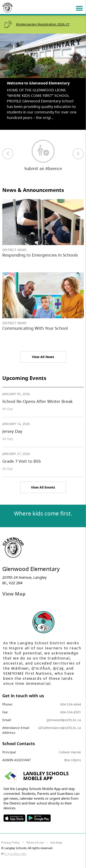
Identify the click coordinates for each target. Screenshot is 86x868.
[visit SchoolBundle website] (42, 854)
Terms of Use (35, 842)
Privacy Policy (10, 842)
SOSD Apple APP (14, 818)
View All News (43, 357)
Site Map (56, 842)
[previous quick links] (8, 154)
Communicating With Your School (35, 328)
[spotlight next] (77, 58)
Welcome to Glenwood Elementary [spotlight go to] (38, 83)
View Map (14, 594)
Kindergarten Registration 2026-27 (43, 24)
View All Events (43, 487)
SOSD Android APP (39, 818)
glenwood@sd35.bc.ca (64, 720)
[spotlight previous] (9, 58)
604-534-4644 (71, 704)
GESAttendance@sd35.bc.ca (60, 728)
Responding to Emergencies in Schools (40, 255)
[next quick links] (78, 154)
